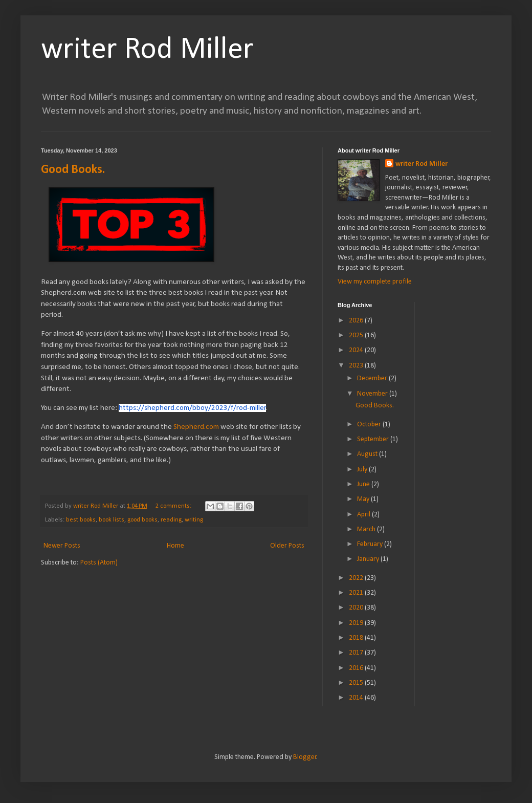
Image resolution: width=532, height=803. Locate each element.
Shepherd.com (196, 427)
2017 (357, 653)
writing (194, 520)
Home (175, 546)
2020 (357, 608)
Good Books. (73, 170)
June (364, 484)
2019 (357, 623)
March (367, 529)
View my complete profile (375, 282)
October (370, 425)
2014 (357, 698)
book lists (112, 520)
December (373, 378)
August (368, 454)
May (364, 499)
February (371, 544)
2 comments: (174, 506)
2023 (357, 366)
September (374, 439)
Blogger (305, 757)
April (364, 515)
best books (81, 520)
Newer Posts (62, 546)
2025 (357, 335)
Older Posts (287, 546)
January (369, 559)
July (363, 470)
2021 (357, 593)
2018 (357, 638)
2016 (357, 668)
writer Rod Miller (147, 50)
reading (171, 520)
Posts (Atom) (99, 563)
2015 (357, 683)
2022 (357, 578)
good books (142, 520)
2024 (357, 350)
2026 (357, 321)
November (373, 394)
